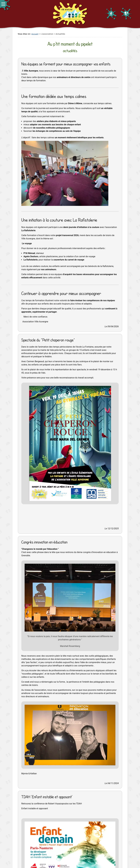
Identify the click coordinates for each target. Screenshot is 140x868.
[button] (5, 5)
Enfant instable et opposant (35, 808)
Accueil (35, 34)
